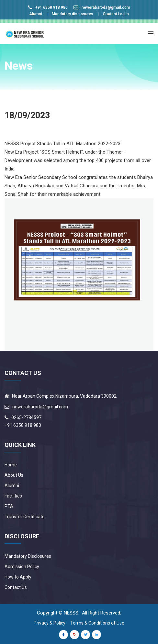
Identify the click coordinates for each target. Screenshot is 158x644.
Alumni (36, 14)
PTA (9, 506)
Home (11, 465)
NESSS (71, 613)
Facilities (13, 496)
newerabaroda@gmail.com (106, 7)
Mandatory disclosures (73, 14)
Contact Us (16, 587)
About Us (14, 475)
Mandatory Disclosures (28, 556)
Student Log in (116, 14)
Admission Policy (22, 567)
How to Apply (18, 577)
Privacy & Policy (50, 623)
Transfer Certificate (25, 517)
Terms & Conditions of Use (97, 623)
